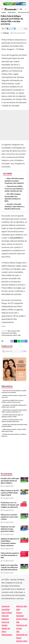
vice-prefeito (15, 238)
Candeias (6, 609)
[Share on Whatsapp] (10, 29)
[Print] (15, 29)
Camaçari (6, 606)
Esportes (24, 482)
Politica (23, 494)
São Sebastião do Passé (22, 635)
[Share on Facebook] (5, 29)
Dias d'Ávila (7, 613)
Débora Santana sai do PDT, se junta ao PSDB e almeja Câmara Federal (10, 493)
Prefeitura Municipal (7, 335)
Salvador (15, 335)
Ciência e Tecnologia (24, 542)
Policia (23, 504)
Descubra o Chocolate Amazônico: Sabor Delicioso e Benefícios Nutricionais (14, 206)
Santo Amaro (22, 619)
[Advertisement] (14, 125)
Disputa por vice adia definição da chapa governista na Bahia (8, 529)
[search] (18, 9)
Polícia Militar (13, 333)
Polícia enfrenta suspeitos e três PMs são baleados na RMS (10, 555)
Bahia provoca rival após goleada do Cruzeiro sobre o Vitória (10, 517)
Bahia (9, 331)
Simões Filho (22, 641)
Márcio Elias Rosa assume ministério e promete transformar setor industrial (14, 181)
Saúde (19, 335)
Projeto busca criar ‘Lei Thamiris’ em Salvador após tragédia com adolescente (10, 505)
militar (18, 331)
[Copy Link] (12, 29)
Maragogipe (7, 635)
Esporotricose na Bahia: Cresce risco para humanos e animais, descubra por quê (14, 189)
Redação (6, 33)
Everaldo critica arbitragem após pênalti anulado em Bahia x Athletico (10, 481)
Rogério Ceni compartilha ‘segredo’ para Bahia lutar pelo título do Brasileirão (9, 567)
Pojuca (19, 613)
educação (14, 331)
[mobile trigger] (3, 9)
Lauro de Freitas (24, 552)
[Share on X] (7, 29)
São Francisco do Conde (22, 625)
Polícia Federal (5, 333)
